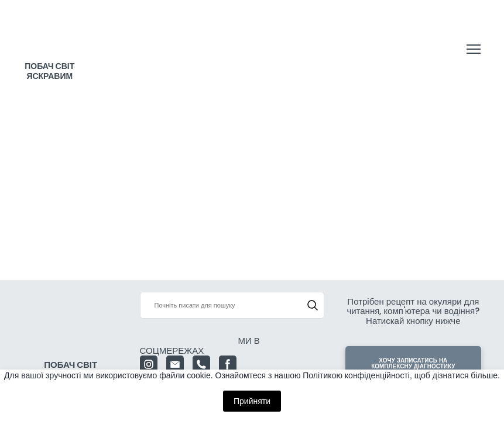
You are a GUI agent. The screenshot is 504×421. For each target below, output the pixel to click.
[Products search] (232, 305)
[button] (313, 305)
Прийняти (252, 401)
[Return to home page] (50, 38)
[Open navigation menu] (474, 49)
